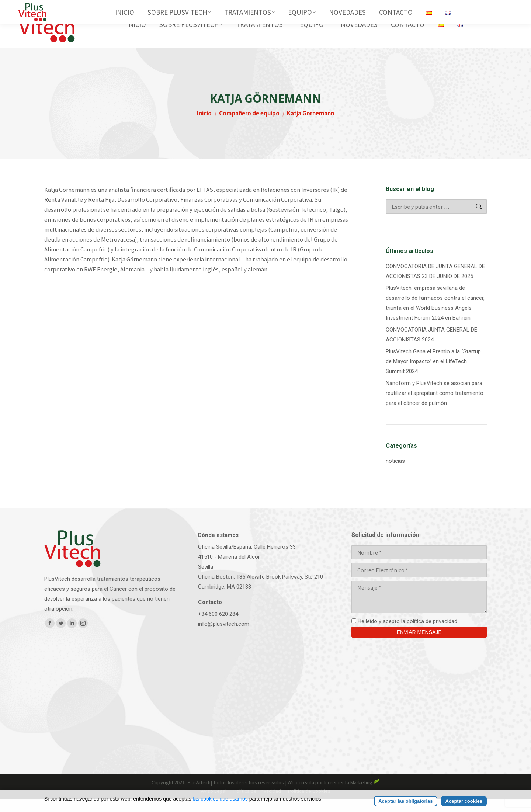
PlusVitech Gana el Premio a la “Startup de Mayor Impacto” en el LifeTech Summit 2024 (433, 375)
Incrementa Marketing (352, 796)
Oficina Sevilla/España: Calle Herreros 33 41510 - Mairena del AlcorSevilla (247, 570)
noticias (395, 474)
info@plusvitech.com (224, 637)
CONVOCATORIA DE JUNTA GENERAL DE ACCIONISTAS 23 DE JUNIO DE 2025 (435, 284)
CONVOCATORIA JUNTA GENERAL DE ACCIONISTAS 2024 (431, 348)
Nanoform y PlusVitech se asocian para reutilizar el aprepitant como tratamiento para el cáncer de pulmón (435, 406)
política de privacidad (432, 635)
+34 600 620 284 (218, 627)
